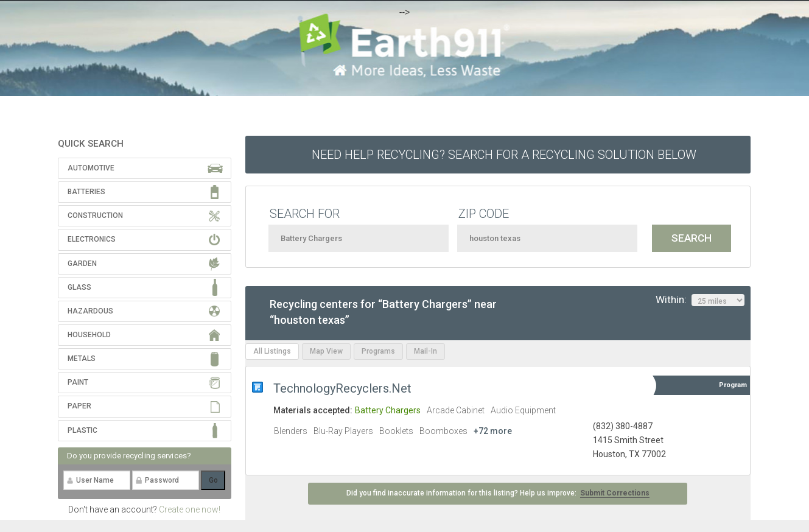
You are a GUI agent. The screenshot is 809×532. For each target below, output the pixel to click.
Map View (326, 351)
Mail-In (426, 351)
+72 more (493, 431)
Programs (378, 351)
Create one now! (190, 509)
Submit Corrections (615, 493)
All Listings (272, 351)
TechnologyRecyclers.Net (342, 388)
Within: (700, 300)
